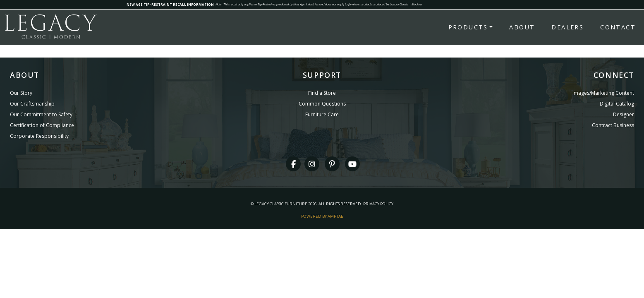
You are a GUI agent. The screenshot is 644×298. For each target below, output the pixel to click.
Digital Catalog (617, 104)
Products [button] (468, 27)
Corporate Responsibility (39, 136)
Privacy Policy (378, 204)
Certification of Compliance (42, 125)
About (522, 27)
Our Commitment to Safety (41, 114)
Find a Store (322, 93)
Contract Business (613, 125)
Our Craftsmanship (32, 104)
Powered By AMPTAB (322, 216)
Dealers (567, 27)
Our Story (21, 93)
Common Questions (322, 104)
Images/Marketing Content (603, 93)
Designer (624, 114)
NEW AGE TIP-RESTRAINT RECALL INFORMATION (170, 4)
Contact (618, 27)
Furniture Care (322, 114)
